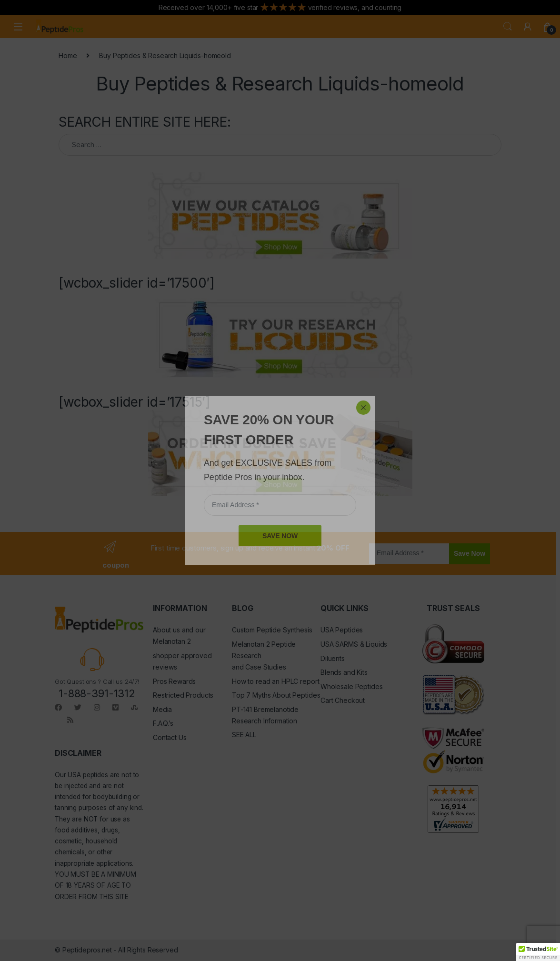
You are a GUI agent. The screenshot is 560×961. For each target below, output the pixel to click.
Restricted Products (183, 695)
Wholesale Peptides (351, 686)
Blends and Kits (344, 672)
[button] (538, 952)
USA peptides (88, 775)
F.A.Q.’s (163, 723)
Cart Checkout (343, 700)
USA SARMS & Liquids (354, 644)
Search (508, 27)
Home (68, 55)
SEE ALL (244, 735)
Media (162, 709)
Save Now (470, 553)
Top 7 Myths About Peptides (276, 695)
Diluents (333, 658)
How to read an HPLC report (275, 681)
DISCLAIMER (78, 753)
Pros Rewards (174, 681)
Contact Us (170, 737)
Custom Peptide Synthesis (272, 630)
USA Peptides (342, 630)
